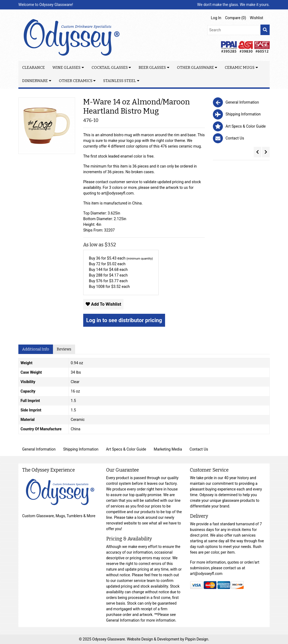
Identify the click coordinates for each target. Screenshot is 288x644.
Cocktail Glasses (110, 68)
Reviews (64, 349)
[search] (265, 30)
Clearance (34, 68)
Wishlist (257, 18)
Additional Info (36, 349)
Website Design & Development (154, 639)
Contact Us (199, 449)
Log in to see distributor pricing (124, 320)
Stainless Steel (120, 81)
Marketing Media (168, 449)
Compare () (236, 18)
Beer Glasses (152, 68)
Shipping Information (81, 449)
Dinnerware (35, 81)
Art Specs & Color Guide (126, 449)
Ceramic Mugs (240, 68)
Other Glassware (195, 68)
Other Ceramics (76, 81)
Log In (216, 18)
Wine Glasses (66, 68)
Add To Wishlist (103, 304)
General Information (39, 449)
